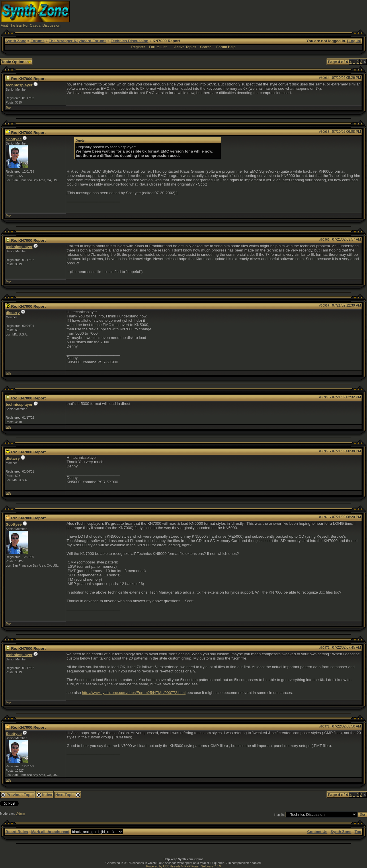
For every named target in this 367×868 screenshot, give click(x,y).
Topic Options (16, 62)
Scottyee (14, 139)
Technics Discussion (130, 41)
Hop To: (280, 815)
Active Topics (185, 47)
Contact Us (317, 832)
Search (206, 47)
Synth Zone (16, 41)
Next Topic (68, 795)
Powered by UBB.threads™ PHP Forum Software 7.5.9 (183, 866)
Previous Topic (17, 795)
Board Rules (17, 832)
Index (44, 795)
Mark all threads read (50, 832)
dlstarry (13, 313)
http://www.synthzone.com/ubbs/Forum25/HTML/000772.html (134, 693)
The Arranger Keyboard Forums (78, 41)
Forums (37, 41)
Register (138, 47)
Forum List (158, 47)
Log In (354, 41)
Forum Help (226, 47)
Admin (21, 814)
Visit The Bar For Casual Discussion (31, 25)
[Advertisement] (262, 14)
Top (8, 108)
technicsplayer (19, 85)
